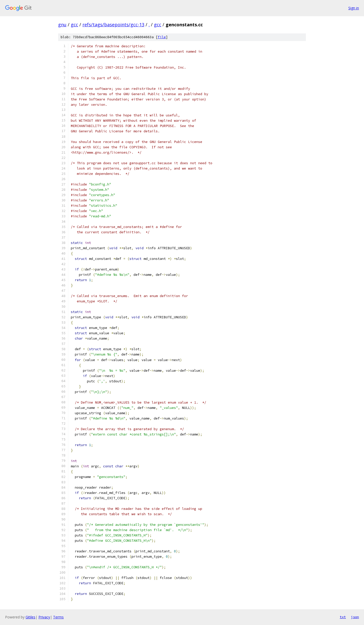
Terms (58, 617)
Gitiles (30, 617)
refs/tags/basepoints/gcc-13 (113, 25)
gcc (74, 25)
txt (343, 617)
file (162, 37)
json (355, 617)
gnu (62, 25)
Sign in (354, 8)
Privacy (44, 617)
